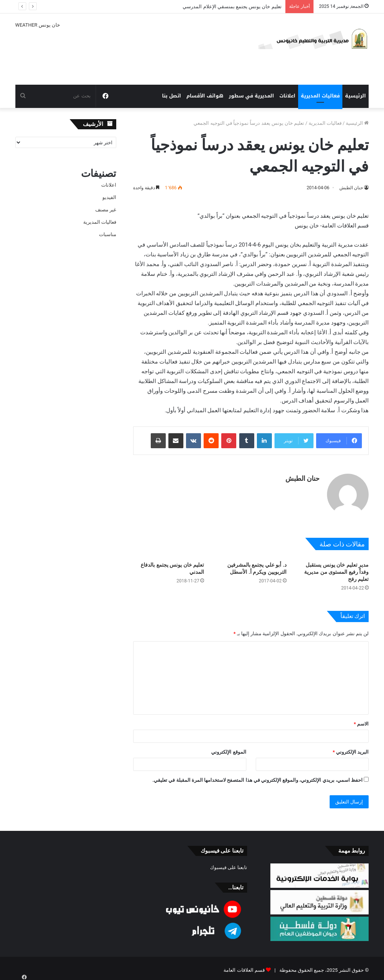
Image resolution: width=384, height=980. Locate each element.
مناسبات (108, 234)
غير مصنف (106, 210)
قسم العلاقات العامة (244, 966)
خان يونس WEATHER (118, 49)
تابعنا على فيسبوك (229, 864)
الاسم (361, 720)
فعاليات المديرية (320, 96)
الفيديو (109, 197)
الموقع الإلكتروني (229, 748)
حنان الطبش (351, 188)
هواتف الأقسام (205, 96)
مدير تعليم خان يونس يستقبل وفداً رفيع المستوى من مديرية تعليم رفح (336, 568)
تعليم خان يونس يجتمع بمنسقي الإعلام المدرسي (232, 7)
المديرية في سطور (251, 96)
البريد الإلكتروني (351, 748)
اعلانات (287, 96)
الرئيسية (355, 96)
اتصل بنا (172, 96)
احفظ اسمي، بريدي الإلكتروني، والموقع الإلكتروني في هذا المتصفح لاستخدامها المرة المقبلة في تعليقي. (257, 776)
